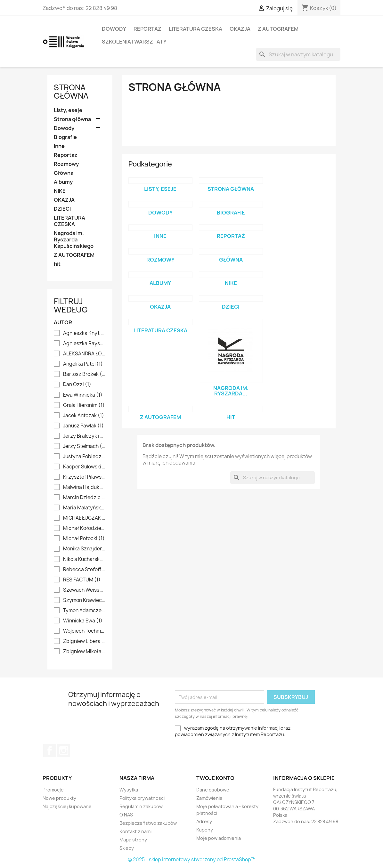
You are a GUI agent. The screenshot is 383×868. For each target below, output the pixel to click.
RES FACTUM (82, 580)
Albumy (63, 182)
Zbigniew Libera (84, 641)
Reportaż (147, 29)
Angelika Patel (83, 364)
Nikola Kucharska (84, 559)
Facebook (50, 750)
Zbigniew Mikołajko (84, 652)
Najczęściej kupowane (67, 806)
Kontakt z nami (135, 831)
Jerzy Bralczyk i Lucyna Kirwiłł (84, 436)
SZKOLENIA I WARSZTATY (134, 42)
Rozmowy (66, 164)
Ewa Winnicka (83, 395)
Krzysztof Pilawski (84, 477)
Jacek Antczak (84, 416)
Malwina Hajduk (84, 487)
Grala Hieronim (84, 405)
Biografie (65, 137)
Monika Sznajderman (84, 549)
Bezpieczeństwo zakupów (148, 823)
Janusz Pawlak (83, 426)
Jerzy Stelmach (84, 446)
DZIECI (62, 209)
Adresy (204, 821)
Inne (59, 146)
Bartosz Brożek (84, 374)
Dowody (114, 29)
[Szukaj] (298, 54)
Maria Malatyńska (84, 508)
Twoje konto (215, 778)
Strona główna (71, 92)
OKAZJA (240, 29)
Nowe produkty (59, 798)
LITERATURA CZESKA (196, 29)
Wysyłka (129, 790)
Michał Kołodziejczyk (84, 528)
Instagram (64, 750)
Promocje (53, 790)
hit (57, 264)
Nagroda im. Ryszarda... (231, 391)
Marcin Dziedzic (84, 498)
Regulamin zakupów (141, 806)
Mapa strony (133, 840)
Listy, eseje (68, 110)
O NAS (126, 815)
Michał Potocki (84, 539)
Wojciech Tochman (84, 631)
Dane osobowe (213, 790)
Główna (64, 173)
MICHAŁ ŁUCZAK (84, 518)
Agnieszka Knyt (84, 333)
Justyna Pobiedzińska (84, 457)
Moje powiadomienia (219, 838)
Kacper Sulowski (84, 467)
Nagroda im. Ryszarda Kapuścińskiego (74, 240)
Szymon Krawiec (84, 600)
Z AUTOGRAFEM (278, 29)
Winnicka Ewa (83, 621)
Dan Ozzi (77, 385)
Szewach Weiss (84, 590)
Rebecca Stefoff (84, 570)
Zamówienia (209, 798)
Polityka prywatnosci (142, 798)
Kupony (205, 830)
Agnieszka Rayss (84, 344)
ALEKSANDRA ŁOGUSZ (84, 354)
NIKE (60, 191)
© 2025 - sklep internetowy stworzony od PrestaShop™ (192, 860)
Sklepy (127, 848)
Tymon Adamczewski (84, 611)
